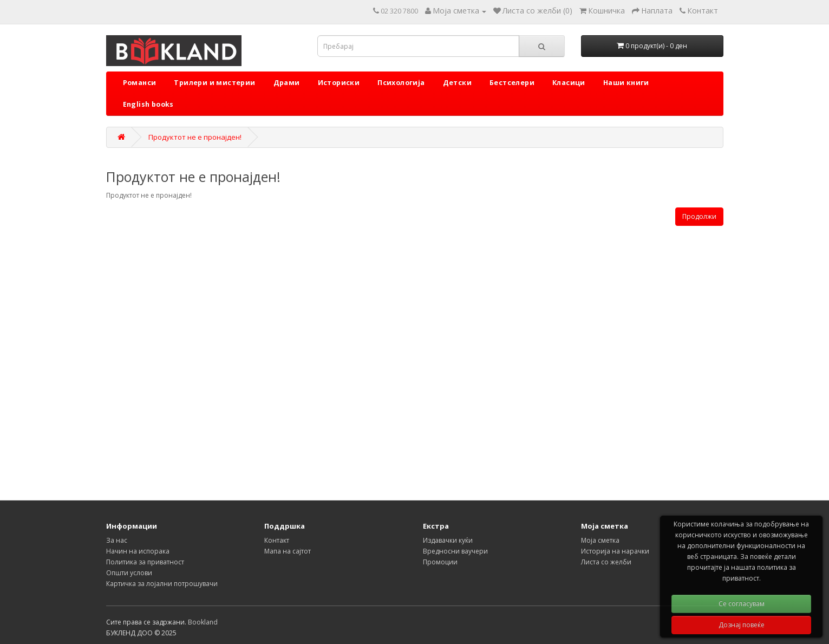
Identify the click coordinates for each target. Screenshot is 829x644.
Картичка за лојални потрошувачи (162, 584)
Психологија (401, 83)
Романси (140, 83)
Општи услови (129, 573)
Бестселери (512, 83)
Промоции (440, 562)
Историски (339, 83)
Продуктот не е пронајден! (195, 137)
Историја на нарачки (615, 551)
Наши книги (626, 83)
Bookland (203, 622)
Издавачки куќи (448, 540)
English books (148, 104)
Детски (457, 83)
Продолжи (699, 216)
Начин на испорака (138, 551)
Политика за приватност (145, 562)
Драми (287, 83)
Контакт (277, 540)
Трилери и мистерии (214, 83)
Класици (569, 83)
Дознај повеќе (742, 625)
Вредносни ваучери (455, 551)
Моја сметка (600, 540)
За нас (117, 540)
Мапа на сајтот (288, 551)
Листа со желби (606, 562)
